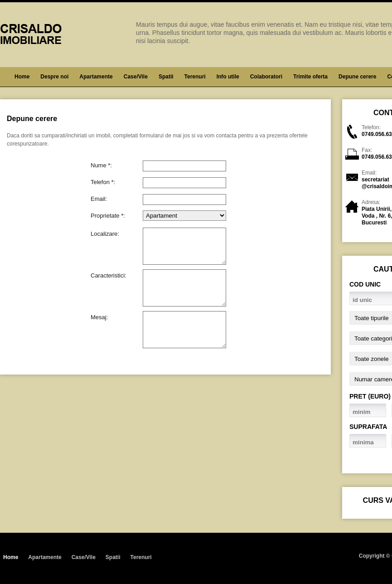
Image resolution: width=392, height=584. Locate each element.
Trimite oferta (310, 77)
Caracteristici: (109, 275)
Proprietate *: (108, 215)
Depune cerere (357, 77)
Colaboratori (266, 77)
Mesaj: (99, 317)
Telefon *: (103, 182)
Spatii (166, 77)
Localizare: (105, 234)
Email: (99, 199)
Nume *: (101, 165)
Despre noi (54, 77)
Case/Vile (136, 77)
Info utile (228, 77)
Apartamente (96, 77)
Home (22, 77)
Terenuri (195, 77)
